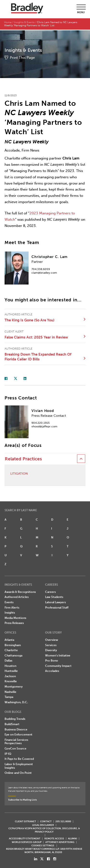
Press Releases (14, 622)
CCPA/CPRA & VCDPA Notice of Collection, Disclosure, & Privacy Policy (44, 829)
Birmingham (13, 644)
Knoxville (11, 681)
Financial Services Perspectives (16, 741)
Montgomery (14, 686)
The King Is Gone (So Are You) (30, 319)
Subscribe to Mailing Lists (23, 799)
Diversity (51, 649)
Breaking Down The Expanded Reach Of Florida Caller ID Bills (38, 356)
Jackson (10, 676)
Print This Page (22, 57)
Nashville (10, 691)
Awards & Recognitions (20, 591)
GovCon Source (15, 748)
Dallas (8, 660)
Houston (10, 665)
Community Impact (58, 665)
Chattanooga (13, 655)
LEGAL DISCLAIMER (43, 824)
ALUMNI (72, 838)
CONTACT (46, 821)
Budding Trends (15, 718)
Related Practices (23, 458)
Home (8, 22)
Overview (52, 639)
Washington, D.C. (16, 702)
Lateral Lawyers (55, 602)
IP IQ (8, 753)
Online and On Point (18, 772)
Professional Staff (57, 607)
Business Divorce (16, 729)
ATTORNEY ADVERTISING (60, 841)
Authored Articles (17, 596)
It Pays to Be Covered (19, 758)
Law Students (54, 596)
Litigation (19, 473)
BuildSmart (12, 723)
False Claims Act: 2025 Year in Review (36, 337)
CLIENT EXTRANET (25, 821)
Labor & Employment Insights (19, 765)
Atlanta (9, 639)
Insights (10, 612)
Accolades (52, 670)
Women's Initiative (58, 655)
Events (9, 602)
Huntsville (11, 670)
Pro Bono (52, 660)
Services (51, 644)
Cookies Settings (43, 845)
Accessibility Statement (25, 838)
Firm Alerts (12, 607)
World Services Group (27, 841)
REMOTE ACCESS (54, 838)
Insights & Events (24, 22)
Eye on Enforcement (18, 734)
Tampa (9, 696)
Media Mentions (15, 617)
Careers (50, 591)
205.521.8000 (63, 821)
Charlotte (11, 649)
